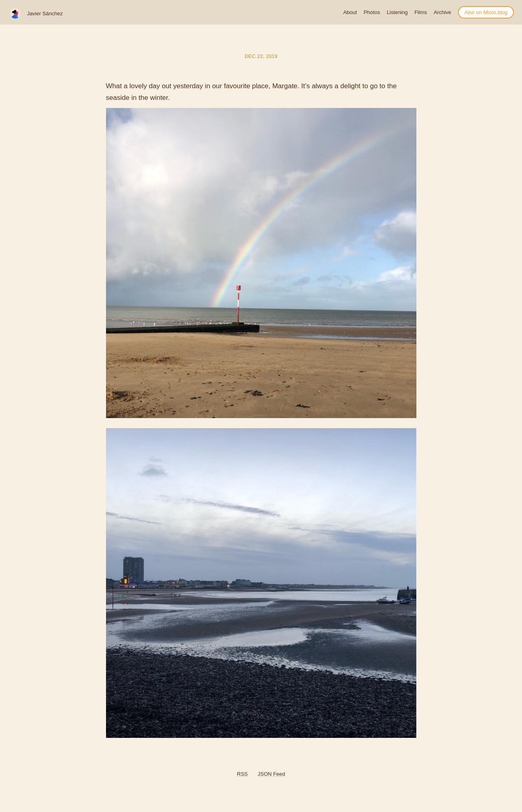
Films (421, 12)
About (350, 12)
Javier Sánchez (45, 13)
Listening (397, 12)
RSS (242, 774)
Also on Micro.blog (486, 12)
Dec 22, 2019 (261, 56)
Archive (442, 12)
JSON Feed (271, 774)
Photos (372, 12)
